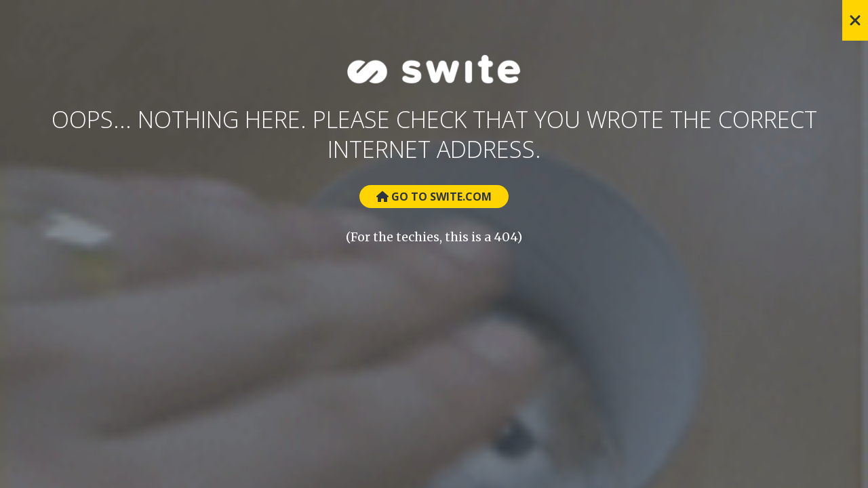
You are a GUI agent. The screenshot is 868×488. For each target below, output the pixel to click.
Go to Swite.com (434, 197)
